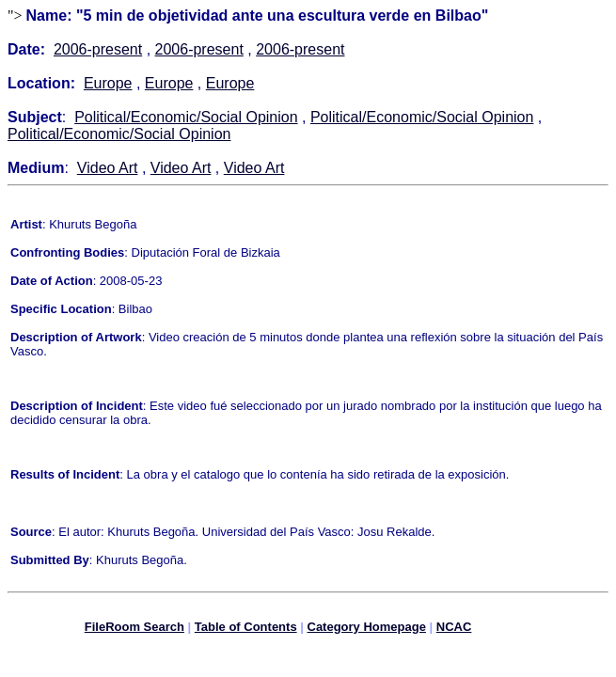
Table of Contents (246, 630)
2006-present (98, 49)
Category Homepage (367, 630)
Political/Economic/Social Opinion (186, 117)
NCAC (454, 630)
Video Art (108, 168)
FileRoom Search (134, 630)
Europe (108, 83)
